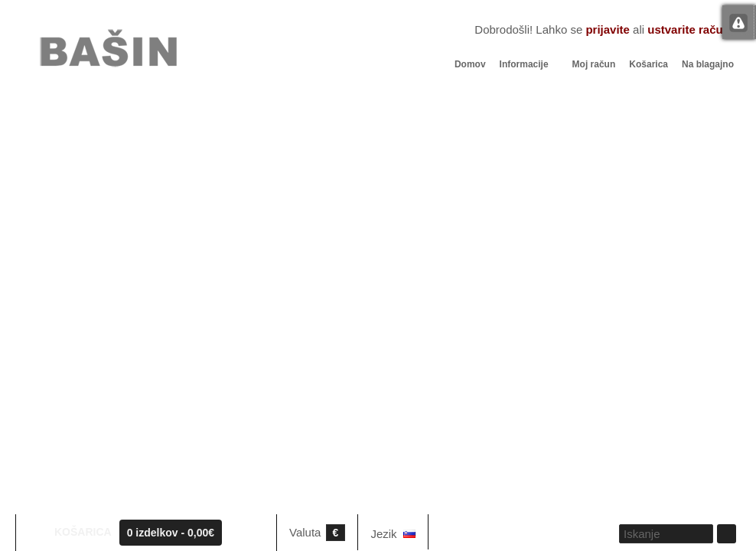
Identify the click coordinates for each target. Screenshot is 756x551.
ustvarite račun (689, 29)
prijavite (608, 29)
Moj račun (594, 64)
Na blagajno (708, 64)
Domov (470, 64)
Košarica (648, 64)
